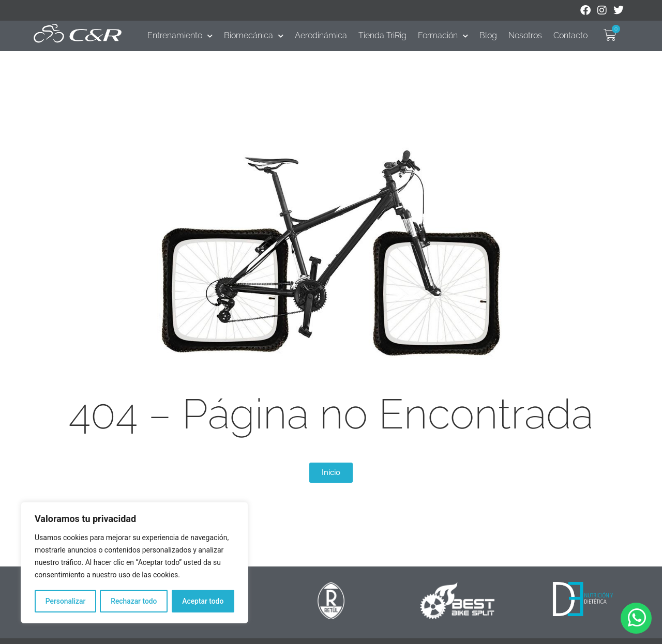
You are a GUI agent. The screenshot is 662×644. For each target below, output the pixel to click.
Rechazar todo (134, 601)
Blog (488, 35)
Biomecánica (254, 36)
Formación (443, 36)
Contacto (570, 35)
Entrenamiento (180, 36)
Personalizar (65, 601)
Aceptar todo (203, 601)
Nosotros (525, 35)
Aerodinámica (321, 35)
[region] (134, 563)
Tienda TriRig (382, 35)
